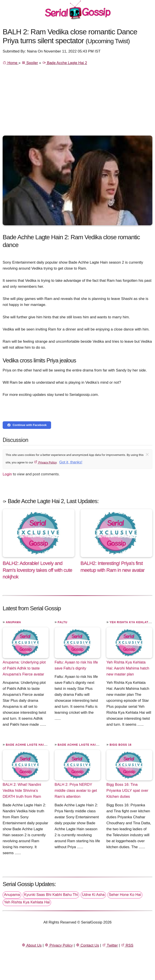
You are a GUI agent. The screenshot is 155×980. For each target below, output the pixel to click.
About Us (32, 945)
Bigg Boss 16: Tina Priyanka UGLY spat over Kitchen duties (127, 790)
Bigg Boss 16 (120, 745)
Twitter (110, 945)
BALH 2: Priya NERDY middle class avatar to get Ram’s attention (76, 790)
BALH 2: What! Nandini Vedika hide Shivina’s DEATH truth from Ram (22, 790)
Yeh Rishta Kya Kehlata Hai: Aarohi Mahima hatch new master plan (128, 668)
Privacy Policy (45, 462)
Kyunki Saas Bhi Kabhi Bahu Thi (51, 895)
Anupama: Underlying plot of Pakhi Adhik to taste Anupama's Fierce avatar (24, 668)
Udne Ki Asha (93, 895)
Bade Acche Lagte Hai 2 (65, 63)
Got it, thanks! (71, 462)
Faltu (63, 622)
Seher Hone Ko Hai (125, 895)
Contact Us (87, 945)
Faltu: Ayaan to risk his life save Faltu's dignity (76, 665)
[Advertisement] (77, 102)
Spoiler (30, 63)
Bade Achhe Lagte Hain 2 (27, 745)
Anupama (13, 622)
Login (7, 474)
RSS (127, 945)
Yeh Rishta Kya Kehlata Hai (27, 902)
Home (11, 63)
